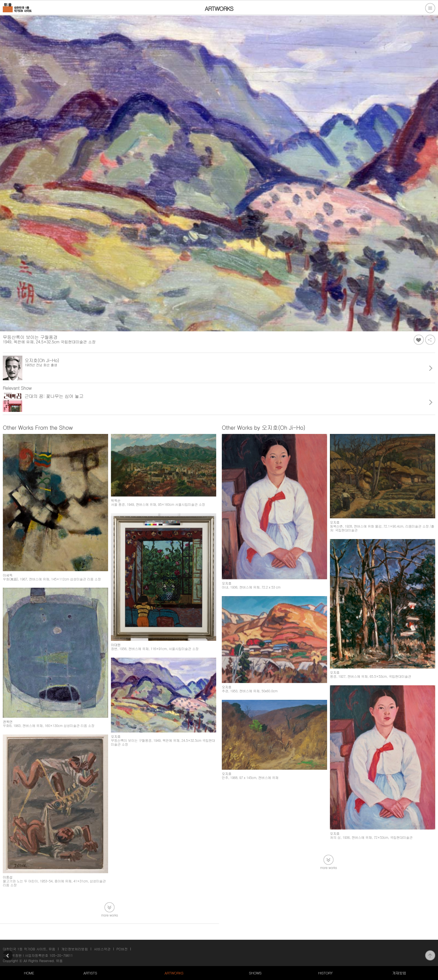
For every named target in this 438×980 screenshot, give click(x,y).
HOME (29, 973)
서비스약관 (102, 949)
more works (109, 915)
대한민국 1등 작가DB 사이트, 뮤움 (29, 949)
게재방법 (399, 973)
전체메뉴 (430, 8)
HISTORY (325, 973)
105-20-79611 (61, 955)
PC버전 (122, 949)
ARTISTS (90, 973)
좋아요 (419, 340)
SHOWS (255, 973)
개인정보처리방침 (75, 949)
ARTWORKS (174, 973)
